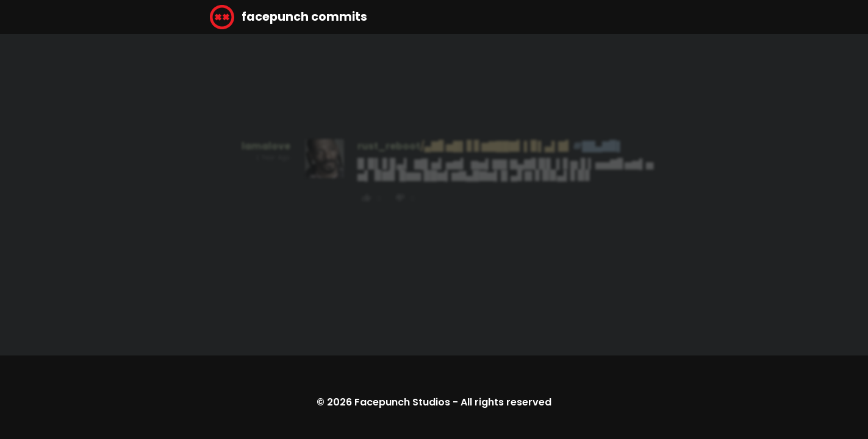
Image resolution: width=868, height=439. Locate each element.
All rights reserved (506, 402)
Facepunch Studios (402, 402)
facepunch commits (289, 17)
